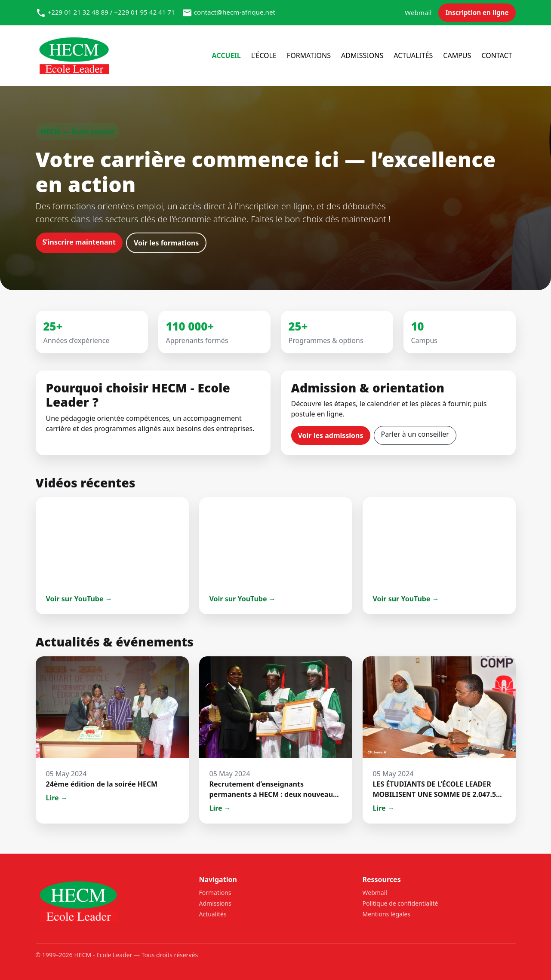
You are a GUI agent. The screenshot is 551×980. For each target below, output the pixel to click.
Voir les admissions (331, 435)
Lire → (57, 798)
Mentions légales (387, 914)
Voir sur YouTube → (79, 599)
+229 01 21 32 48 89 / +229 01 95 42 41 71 (111, 12)
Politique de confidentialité (400, 903)
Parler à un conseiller (415, 434)
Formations (309, 55)
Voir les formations (166, 243)
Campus (457, 55)
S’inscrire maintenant (79, 242)
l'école (264, 55)
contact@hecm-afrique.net (235, 12)
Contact (497, 55)
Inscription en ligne (477, 12)
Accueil (226, 55)
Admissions (362, 55)
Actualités (413, 55)
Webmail (418, 12)
